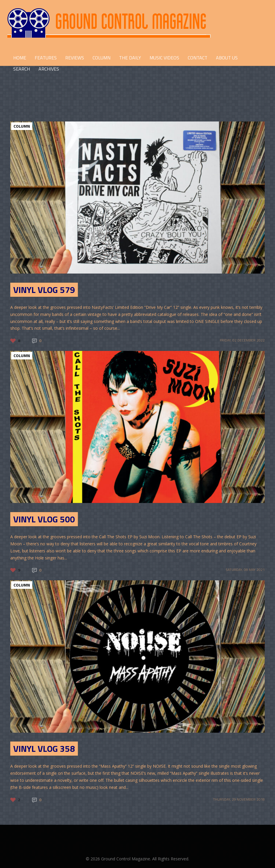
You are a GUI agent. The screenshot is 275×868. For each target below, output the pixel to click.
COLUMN (102, 58)
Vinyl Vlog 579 (44, 290)
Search (22, 69)
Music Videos (164, 58)
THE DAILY (130, 58)
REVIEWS (75, 58)
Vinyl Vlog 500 (44, 519)
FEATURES (46, 58)
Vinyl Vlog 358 (44, 749)
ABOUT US (227, 58)
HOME (20, 58)
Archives (49, 69)
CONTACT (198, 58)
